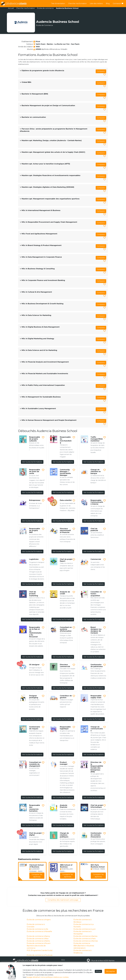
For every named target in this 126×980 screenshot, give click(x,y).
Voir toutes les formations (32, 462)
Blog (108, 4)
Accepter (111, 971)
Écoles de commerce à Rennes (86, 941)
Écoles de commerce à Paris (85, 939)
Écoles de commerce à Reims (38, 941)
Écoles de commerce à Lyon (85, 929)
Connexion (118, 4)
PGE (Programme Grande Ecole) (40, 950)
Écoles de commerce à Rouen (39, 943)
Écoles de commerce (45, 8)
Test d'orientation (58, 4)
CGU (63, 960)
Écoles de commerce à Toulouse (40, 955)
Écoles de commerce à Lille (37, 929)
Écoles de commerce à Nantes (85, 936)
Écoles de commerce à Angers (39, 920)
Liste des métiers (96, 4)
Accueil (11, 8)
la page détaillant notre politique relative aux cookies (48, 977)
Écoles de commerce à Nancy (38, 936)
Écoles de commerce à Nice (38, 939)
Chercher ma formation (77, 4)
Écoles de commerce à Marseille (39, 931)
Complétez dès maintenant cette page (63, 900)
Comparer (101, 71)
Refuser (98, 971)
